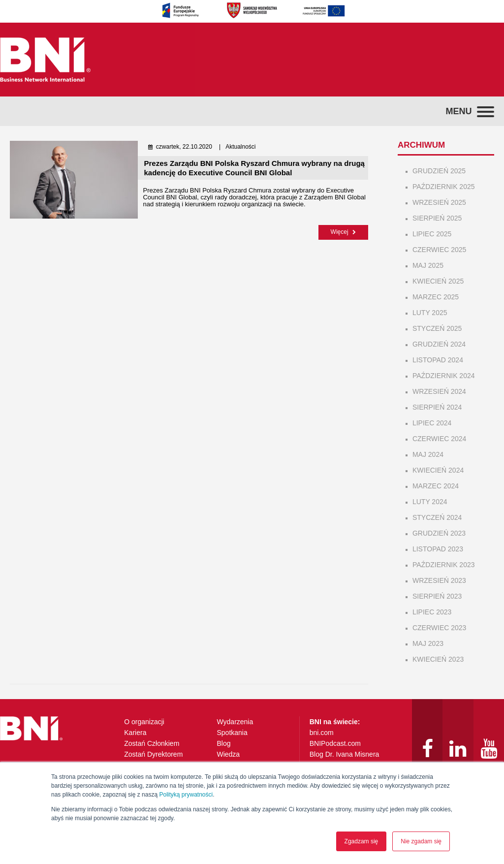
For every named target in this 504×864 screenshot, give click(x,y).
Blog (223, 743)
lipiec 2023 (432, 612)
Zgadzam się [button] (362, 841)
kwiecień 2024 (438, 470)
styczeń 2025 (437, 328)
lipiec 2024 (432, 423)
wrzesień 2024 (439, 391)
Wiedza (228, 754)
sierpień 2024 (437, 407)
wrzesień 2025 (439, 202)
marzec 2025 (436, 297)
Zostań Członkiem (152, 743)
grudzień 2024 (439, 344)
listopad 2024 (438, 360)
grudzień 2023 (439, 533)
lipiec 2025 (432, 234)
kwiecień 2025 (438, 281)
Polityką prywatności (186, 795)
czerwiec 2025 (439, 250)
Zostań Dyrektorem (153, 754)
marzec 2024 (436, 486)
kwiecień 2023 (438, 659)
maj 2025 (428, 265)
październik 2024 (444, 376)
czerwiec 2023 (439, 628)
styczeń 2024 (437, 517)
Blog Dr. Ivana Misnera (345, 754)
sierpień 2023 (437, 596)
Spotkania (232, 733)
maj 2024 (428, 454)
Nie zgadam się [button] (421, 841)
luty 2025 (430, 313)
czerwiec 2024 (439, 439)
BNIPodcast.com (335, 743)
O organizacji (144, 722)
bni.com (322, 733)
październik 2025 (444, 187)
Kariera (135, 733)
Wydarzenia (235, 722)
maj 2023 (428, 643)
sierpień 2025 (437, 218)
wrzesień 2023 (439, 580)
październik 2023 (444, 565)
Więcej (343, 232)
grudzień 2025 (439, 171)
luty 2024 (430, 502)
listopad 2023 (438, 549)
